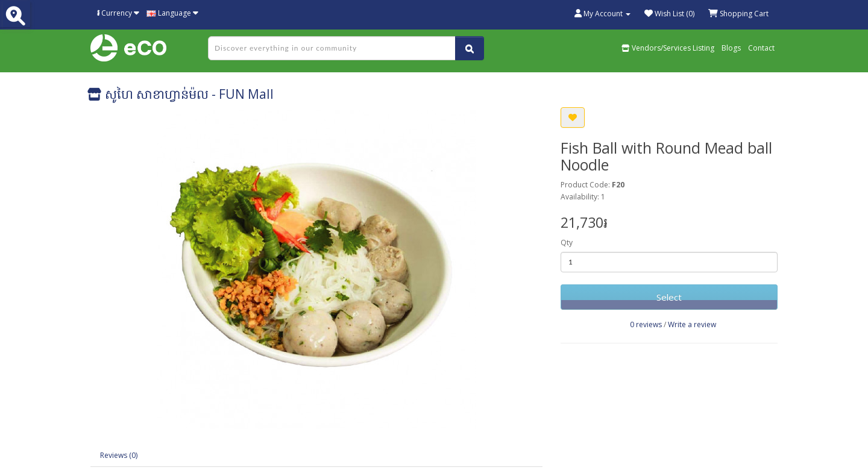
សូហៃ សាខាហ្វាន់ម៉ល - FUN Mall (181, 94)
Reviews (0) (119, 455)
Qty (567, 243)
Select (669, 297)
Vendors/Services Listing (668, 48)
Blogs (731, 48)
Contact (761, 48)
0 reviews (646, 324)
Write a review (692, 324)
